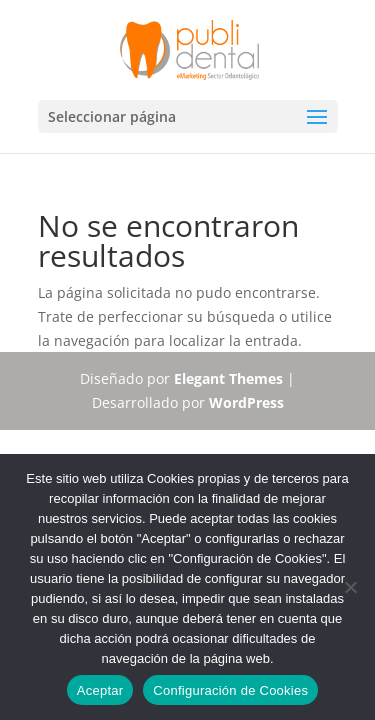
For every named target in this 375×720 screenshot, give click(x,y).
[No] (350, 587)
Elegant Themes (228, 378)
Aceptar (100, 690)
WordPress (246, 402)
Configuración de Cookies (230, 690)
